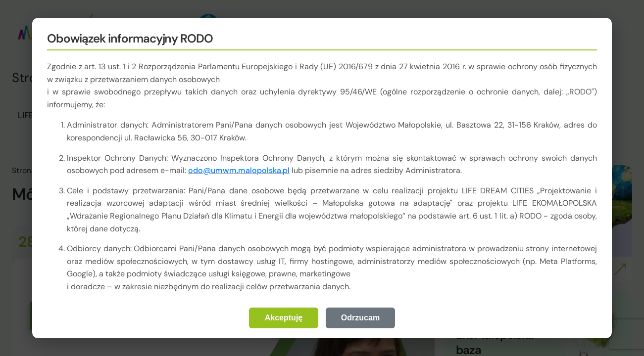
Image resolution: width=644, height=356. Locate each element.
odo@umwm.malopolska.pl (239, 170)
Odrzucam (360, 318)
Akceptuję (284, 318)
